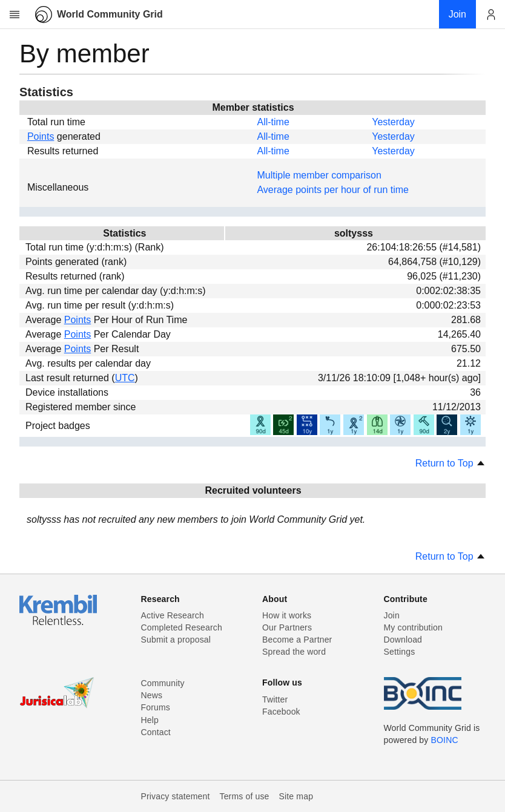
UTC (125, 378)
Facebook (281, 712)
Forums (156, 707)
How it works (287, 615)
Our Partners (287, 627)
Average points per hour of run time (333, 190)
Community (163, 683)
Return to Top (451, 463)
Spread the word (294, 652)
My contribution (413, 627)
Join (392, 615)
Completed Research (182, 627)
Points (41, 136)
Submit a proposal (176, 640)
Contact (156, 732)
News (152, 695)
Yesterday (393, 122)
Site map (296, 796)
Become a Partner (297, 640)
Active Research (173, 615)
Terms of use (244, 796)
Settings (400, 652)
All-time (273, 122)
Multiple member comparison (319, 175)
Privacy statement (176, 796)
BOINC (445, 740)
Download (403, 640)
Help (150, 720)
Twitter (275, 699)
